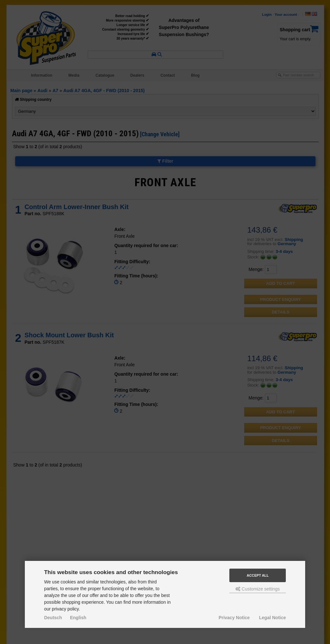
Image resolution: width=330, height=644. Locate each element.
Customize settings (258, 589)
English (78, 618)
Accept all (258, 575)
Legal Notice (272, 618)
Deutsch (53, 618)
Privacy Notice (234, 618)
